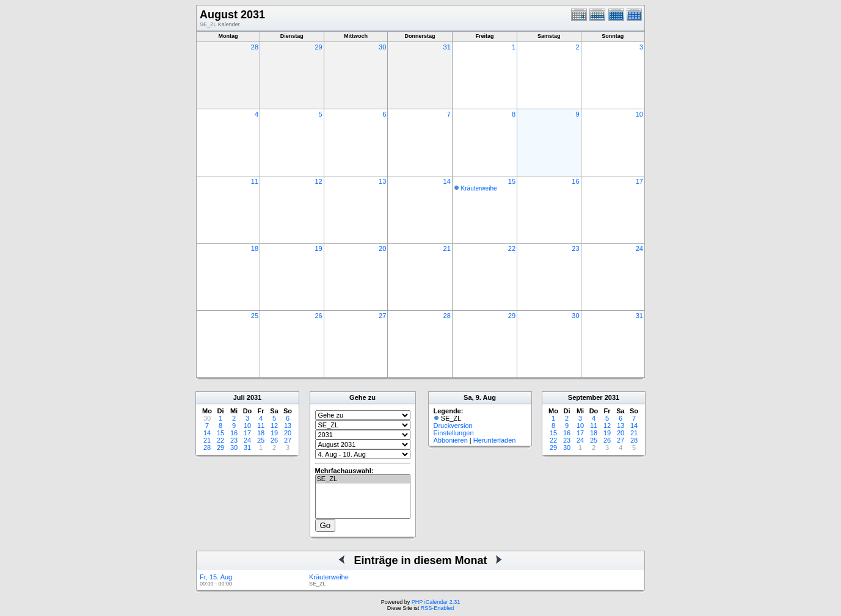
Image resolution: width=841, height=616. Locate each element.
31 (447, 47)
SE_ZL (363, 479)
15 (512, 181)
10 (639, 114)
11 (255, 181)
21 (447, 248)
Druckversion (453, 426)
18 (255, 248)
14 (447, 181)
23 (575, 248)
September (585, 397)
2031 (254, 397)
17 (639, 181)
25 (255, 316)
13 (382, 181)
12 (318, 181)
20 (382, 248)
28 (255, 47)
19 (318, 248)
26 (318, 316)
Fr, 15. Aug (216, 577)
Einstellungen (454, 433)
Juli (239, 397)
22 (512, 248)
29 (318, 47)
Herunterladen (495, 440)
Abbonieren (451, 440)
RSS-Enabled (438, 608)
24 (639, 248)
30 (382, 47)
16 (575, 181)
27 (382, 316)
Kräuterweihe (479, 188)
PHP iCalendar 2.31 (436, 602)
